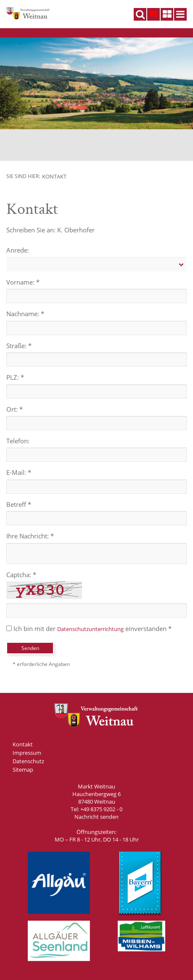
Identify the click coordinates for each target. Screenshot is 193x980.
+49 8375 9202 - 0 (101, 809)
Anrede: (18, 250)
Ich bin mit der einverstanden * (89, 628)
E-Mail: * (19, 472)
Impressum (27, 753)
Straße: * (19, 346)
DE (153, 13)
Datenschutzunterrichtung (90, 629)
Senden (30, 648)
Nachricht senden (96, 817)
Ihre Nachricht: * (30, 536)
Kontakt (54, 176)
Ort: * (15, 409)
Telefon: (18, 441)
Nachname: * (25, 314)
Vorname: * (23, 282)
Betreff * (19, 504)
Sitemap (23, 770)
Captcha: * (21, 575)
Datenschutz (28, 761)
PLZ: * (15, 377)
